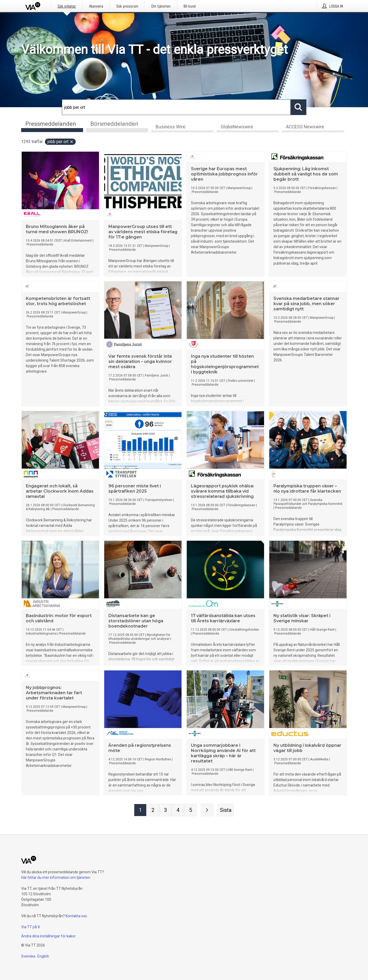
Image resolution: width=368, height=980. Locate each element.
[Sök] (176, 107)
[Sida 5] (190, 810)
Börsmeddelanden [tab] (114, 124)
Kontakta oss (76, 916)
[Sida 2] (153, 810)
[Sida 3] (165, 810)
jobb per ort (61, 142)
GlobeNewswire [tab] (237, 127)
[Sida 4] (178, 810)
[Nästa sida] (207, 810)
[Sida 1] (140, 810)
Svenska (28, 956)
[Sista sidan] (226, 810)
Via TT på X (31, 927)
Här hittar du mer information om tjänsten (56, 878)
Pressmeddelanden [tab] (51, 124)
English (43, 956)
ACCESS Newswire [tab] (305, 127)
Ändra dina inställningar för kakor (48, 936)
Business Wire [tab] (171, 127)
